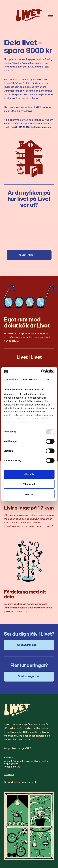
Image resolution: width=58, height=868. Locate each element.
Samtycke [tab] (10, 379)
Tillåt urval (29, 484)
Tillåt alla (29, 474)
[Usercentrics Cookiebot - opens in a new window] (41, 371)
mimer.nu (9, 775)
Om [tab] (48, 379)
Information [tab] (29, 379)
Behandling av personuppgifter (21, 782)
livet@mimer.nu (43, 127)
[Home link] (29, 17)
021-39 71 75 (21, 127)
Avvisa (29, 494)
